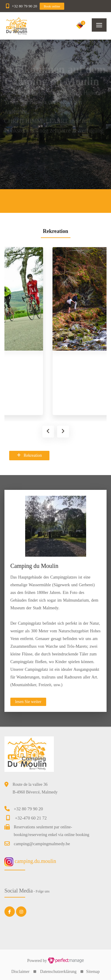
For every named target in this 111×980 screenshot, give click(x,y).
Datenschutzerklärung (58, 972)
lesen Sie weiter (28, 702)
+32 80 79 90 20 (24, 6)
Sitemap (93, 972)
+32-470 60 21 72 (31, 818)
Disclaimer (20, 972)
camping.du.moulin (30, 861)
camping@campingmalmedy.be (42, 844)
